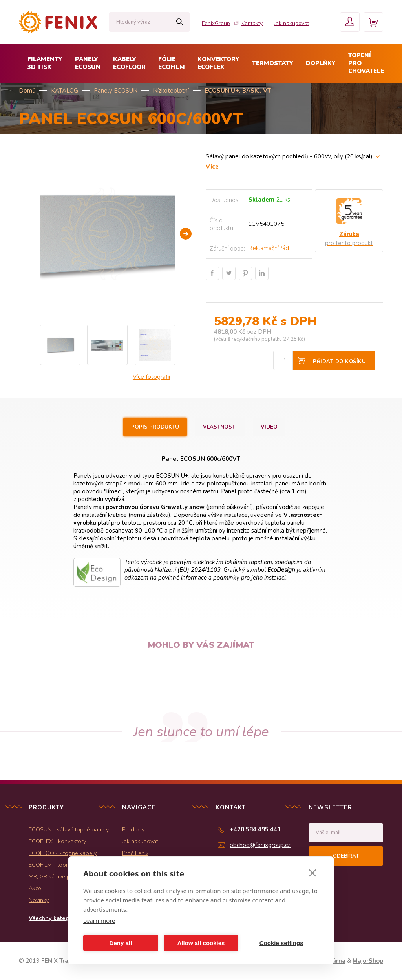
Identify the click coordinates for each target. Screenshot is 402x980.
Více (212, 166)
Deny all (121, 943)
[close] (313, 873)
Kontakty (252, 23)
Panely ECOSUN (116, 91)
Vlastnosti (220, 427)
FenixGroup (216, 23)
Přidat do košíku (339, 362)
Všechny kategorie (54, 918)
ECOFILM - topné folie (57, 865)
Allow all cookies (201, 943)
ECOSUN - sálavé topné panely (69, 829)
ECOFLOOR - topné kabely (63, 853)
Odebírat (346, 856)
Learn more (99, 920)
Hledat (180, 22)
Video (269, 427)
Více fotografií (151, 377)
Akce (35, 888)
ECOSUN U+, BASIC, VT (238, 91)
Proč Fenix (135, 853)
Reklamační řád (269, 248)
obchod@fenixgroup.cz (260, 845)
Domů (27, 91)
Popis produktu (155, 427)
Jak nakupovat (291, 23)
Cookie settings (281, 943)
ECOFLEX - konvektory (57, 841)
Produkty (133, 829)
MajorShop (368, 961)
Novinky (39, 900)
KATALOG (65, 91)
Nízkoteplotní (171, 91)
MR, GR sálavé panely (56, 876)
